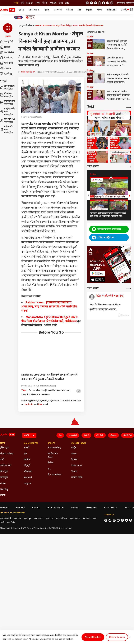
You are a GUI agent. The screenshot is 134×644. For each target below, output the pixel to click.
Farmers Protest (37, 390)
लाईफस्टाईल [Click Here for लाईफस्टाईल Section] (5, 465)
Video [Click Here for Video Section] (3, 483)
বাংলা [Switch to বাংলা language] (38, 3)
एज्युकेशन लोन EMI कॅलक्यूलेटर (8, 112)
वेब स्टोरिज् (6, 58)
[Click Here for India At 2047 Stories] (18, 17)
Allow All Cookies (93, 637)
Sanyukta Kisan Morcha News (36, 394)
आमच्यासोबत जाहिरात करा (125, 3)
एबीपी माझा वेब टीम (28, 72)
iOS (40, 405)
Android (29, 405)
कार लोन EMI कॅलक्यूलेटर (7, 121)
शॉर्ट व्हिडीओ (7, 52)
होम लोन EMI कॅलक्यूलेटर (7, 87)
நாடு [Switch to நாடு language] (61, 3)
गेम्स (60, 435)
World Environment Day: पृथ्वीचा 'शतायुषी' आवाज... (105, 307)
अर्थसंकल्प (71, 321)
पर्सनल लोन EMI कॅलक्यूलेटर (7, 130)
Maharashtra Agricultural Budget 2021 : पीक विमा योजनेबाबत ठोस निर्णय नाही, (50, 319)
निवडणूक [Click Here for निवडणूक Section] (4, 472)
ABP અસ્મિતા (62, 518)
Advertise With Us (55, 508)
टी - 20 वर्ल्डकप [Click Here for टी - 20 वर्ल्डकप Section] (55, 475)
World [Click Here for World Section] (74, 472)
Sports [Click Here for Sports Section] (51, 443)
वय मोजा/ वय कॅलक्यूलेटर (7, 103)
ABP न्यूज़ (28, 518)
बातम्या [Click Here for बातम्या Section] (3, 443)
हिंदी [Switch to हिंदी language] (22, 3)
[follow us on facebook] (91, 3)
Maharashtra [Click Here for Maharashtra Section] (31, 443)
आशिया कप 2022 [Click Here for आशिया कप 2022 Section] (53, 455)
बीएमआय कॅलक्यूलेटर (6, 95)
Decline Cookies (117, 637)
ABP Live (18, 518)
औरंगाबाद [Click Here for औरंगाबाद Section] (28, 472)
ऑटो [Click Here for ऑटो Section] (2, 460)
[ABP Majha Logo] (8, 10)
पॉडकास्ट (6, 68)
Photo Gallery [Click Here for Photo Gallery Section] (7, 454)
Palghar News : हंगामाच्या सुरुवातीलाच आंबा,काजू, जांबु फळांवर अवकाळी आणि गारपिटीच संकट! (49, 307)
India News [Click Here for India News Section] (77, 465)
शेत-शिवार (29, 25)
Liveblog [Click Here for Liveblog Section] (4, 489)
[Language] (29, 435)
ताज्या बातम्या (34, 10)
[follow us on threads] (95, 3)
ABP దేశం (11, 522)
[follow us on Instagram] (104, 3)
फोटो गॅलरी (6, 63)
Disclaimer (91, 508)
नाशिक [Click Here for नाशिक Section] (27, 460)
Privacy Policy (110, 508)
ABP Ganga (75, 518)
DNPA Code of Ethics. (30, 528)
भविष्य (99, 10)
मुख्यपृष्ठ (21, 10)
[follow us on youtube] (100, 3)
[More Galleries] (129, 167)
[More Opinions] (129, 288)
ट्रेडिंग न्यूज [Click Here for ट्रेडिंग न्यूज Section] (4, 448)
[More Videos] (129, 107)
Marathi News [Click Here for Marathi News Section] (79, 443)
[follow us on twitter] (87, 3)
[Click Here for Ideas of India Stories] (30, 17)
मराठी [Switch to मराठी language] (16, 3)
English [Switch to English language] (30, 3)
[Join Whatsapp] (112, 3)
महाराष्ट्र (47, 10)
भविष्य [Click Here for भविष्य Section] (3, 495)
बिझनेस (89, 10)
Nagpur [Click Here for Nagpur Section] (27, 483)
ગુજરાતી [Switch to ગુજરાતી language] (53, 3)
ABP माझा (50, 518)
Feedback (20, 508)
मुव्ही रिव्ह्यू (6, 74)
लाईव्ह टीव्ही (7, 42)
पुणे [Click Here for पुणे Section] (25, 454)
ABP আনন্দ (39, 518)
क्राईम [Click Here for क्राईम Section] (74, 448)
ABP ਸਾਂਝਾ (86, 518)
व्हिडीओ (5, 47)
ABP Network (6, 518)
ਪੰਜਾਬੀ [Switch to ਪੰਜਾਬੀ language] (45, 3)
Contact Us (129, 508)
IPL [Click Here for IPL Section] (49, 469)
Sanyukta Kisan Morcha (58, 390)
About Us (4, 508)
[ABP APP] (98, 273)
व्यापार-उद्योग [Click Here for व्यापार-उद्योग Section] (77, 477)
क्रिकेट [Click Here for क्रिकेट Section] (50, 463)
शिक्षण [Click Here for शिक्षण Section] (74, 460)
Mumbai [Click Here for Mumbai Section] (28, 477)
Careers (36, 508)
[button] (8, 31)
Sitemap (75, 508)
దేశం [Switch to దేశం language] (67, 3)
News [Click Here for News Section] (74, 454)
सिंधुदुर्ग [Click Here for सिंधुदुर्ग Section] (27, 465)
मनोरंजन (70, 10)
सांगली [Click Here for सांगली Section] (27, 448)
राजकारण (58, 10)
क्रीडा (80, 10)
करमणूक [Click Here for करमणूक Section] (4, 477)
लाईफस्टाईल (111, 10)
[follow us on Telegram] (108, 3)
